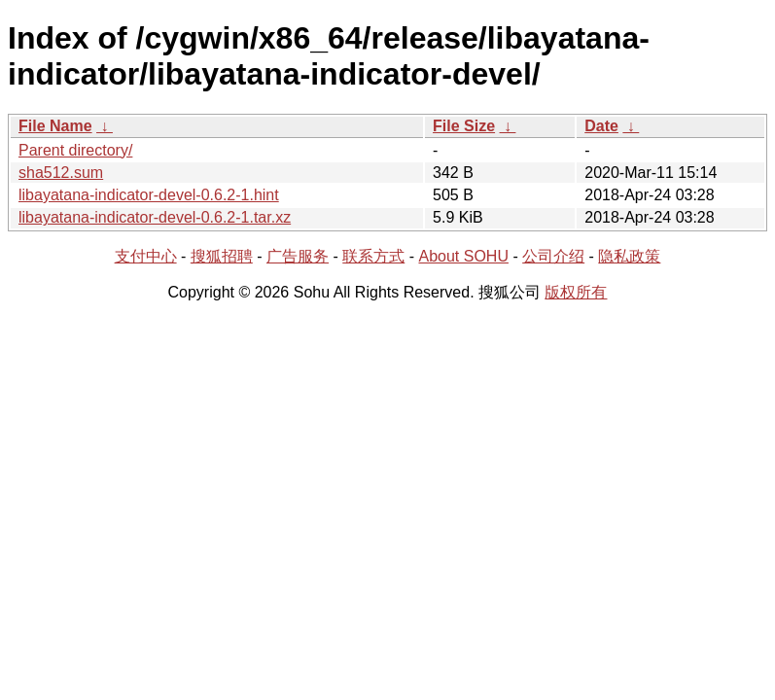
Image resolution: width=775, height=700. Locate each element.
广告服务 (298, 256)
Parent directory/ (75, 150)
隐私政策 (629, 256)
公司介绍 (553, 256)
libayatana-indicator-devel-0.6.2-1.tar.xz (155, 217)
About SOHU (463, 256)
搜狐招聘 (222, 256)
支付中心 (146, 256)
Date (601, 126)
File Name (55, 126)
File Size (464, 126)
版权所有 (576, 292)
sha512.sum (61, 173)
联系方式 (373, 256)
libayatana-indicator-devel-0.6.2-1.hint (149, 195)
